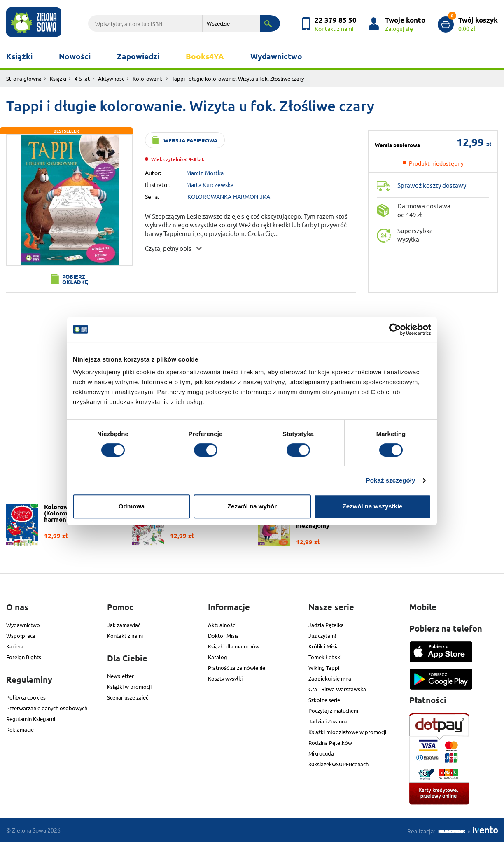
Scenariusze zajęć (128, 697)
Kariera (15, 646)
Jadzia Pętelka (326, 625)
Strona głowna (24, 78)
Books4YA (205, 56)
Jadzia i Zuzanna (328, 721)
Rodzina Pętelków (330, 743)
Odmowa (132, 506)
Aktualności (222, 625)
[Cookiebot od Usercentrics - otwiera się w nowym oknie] (395, 329)
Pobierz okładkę (75, 279)
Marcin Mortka (205, 173)
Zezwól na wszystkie (373, 506)
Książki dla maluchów (234, 646)
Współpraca (21, 636)
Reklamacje (20, 729)
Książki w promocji (129, 687)
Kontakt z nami (125, 636)
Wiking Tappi (324, 668)
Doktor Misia (223, 636)
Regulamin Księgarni (31, 719)
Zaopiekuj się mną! (331, 678)
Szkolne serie (324, 700)
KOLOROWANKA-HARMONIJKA (229, 196)
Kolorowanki (148, 78)
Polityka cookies (26, 697)
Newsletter (120, 676)
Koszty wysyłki (225, 678)
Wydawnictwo (276, 56)
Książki (19, 56)
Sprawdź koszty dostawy (432, 185)
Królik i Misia (324, 646)
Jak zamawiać (124, 625)
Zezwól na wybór (252, 506)
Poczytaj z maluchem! (334, 710)
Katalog (218, 657)
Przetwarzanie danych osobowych (47, 708)
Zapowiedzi (138, 56)
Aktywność (111, 78)
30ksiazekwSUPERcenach (338, 764)
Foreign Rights (24, 657)
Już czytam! (322, 636)
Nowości (75, 56)
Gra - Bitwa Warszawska (337, 689)
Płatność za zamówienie (237, 668)
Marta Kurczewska (210, 184)
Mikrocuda (321, 753)
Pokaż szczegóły (391, 480)
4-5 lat (82, 78)
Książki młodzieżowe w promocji (347, 732)
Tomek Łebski (325, 657)
